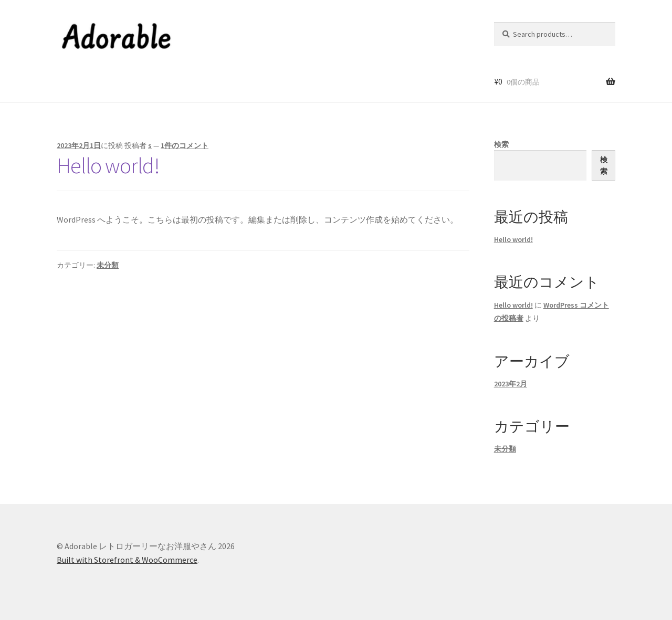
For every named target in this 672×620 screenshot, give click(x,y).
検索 (501, 144)
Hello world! (108, 165)
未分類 (108, 265)
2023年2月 (511, 384)
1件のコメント (185, 145)
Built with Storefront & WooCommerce (127, 560)
